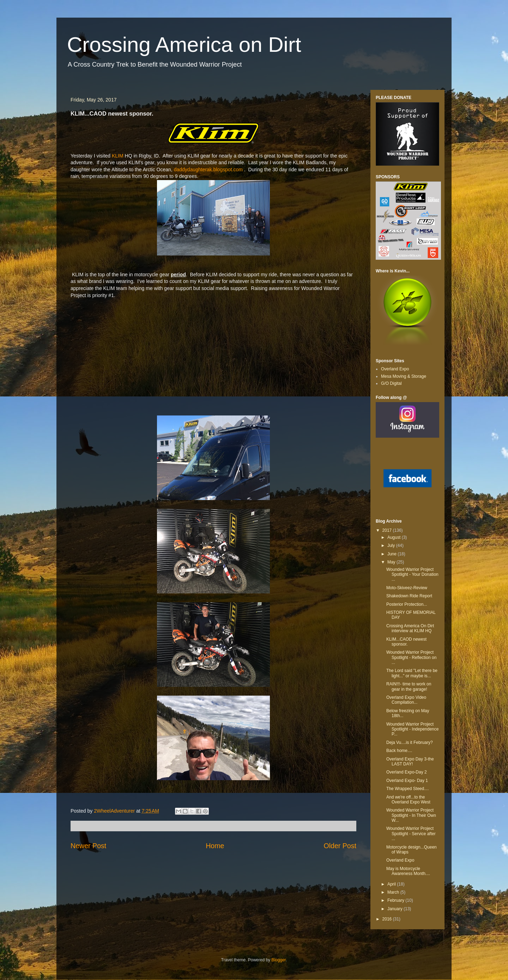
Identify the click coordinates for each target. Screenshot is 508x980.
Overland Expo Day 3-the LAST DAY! (410, 762)
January (395, 909)
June (392, 554)
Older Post (340, 846)
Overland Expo (395, 369)
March (394, 892)
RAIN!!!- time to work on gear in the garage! (409, 686)
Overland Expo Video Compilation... (406, 700)
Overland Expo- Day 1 (407, 781)
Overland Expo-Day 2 (407, 772)
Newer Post (88, 846)
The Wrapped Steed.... (408, 789)
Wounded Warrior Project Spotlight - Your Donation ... (412, 575)
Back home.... (399, 751)
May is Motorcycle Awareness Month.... (408, 871)
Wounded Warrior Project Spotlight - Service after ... (411, 834)
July (392, 546)
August (395, 537)
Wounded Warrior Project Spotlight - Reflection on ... (411, 657)
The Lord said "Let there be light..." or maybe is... (412, 673)
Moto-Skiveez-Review (407, 588)
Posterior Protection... (407, 604)
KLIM (117, 156)
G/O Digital (391, 383)
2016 (388, 919)
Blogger (279, 960)
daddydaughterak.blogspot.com (208, 170)
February (396, 900)
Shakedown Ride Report (409, 596)
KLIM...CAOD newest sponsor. (406, 642)
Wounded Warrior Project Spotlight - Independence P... (412, 729)
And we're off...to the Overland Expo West (408, 800)
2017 (388, 530)
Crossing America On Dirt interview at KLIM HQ (410, 628)
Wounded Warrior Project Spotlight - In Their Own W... (411, 815)
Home (215, 846)
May (392, 562)
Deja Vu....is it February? (410, 742)
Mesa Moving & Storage (404, 376)
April (392, 884)
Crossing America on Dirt (184, 45)
